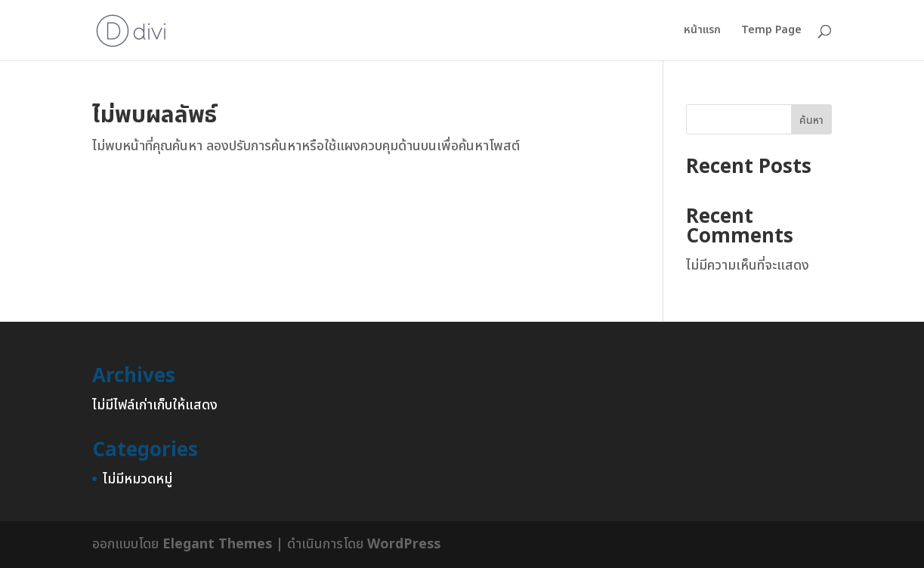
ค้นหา (811, 120)
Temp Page (771, 31)
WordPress (404, 544)
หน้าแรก (702, 31)
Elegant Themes (217, 544)
